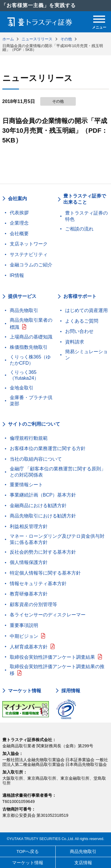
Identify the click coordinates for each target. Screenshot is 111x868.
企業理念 (19, 223)
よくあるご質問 (82, 321)
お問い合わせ (79, 331)
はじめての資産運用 (86, 310)
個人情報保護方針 (29, 562)
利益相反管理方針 (29, 526)
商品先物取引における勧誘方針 (43, 516)
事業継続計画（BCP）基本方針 (43, 495)
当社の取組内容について (36, 459)
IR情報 (17, 275)
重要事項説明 (24, 625)
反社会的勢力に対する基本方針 (43, 552)
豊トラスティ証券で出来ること (85, 199)
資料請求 (75, 342)
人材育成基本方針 (29, 647)
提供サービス (22, 296)
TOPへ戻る (28, 851)
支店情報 (83, 863)
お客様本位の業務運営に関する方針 (48, 448)
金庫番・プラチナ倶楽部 (31, 401)
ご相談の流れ (79, 229)
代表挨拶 (19, 213)
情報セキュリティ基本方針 (38, 584)
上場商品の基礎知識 (31, 337)
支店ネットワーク (29, 244)
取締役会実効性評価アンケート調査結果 (52, 657)
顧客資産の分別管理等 (33, 604)
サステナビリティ (29, 254)
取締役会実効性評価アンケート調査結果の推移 (57, 670)
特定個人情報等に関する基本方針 (45, 573)
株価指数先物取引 (29, 347)
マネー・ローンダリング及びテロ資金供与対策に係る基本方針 (57, 539)
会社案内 (17, 199)
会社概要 (19, 234)
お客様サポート (80, 296)
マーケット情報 (25, 691)
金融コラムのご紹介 (31, 265)
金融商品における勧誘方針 (38, 506)
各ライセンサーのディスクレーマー (48, 615)
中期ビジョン (24, 636)
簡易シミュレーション (86, 355)
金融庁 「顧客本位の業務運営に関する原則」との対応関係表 (58, 472)
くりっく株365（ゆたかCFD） (30, 360)
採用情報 (71, 691)
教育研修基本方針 (29, 594)
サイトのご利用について (34, 424)
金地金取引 (22, 388)
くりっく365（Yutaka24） (24, 375)
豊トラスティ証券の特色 (86, 216)
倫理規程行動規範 (29, 438)
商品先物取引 (24, 310)
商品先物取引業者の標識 (31, 324)
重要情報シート (26, 485)
